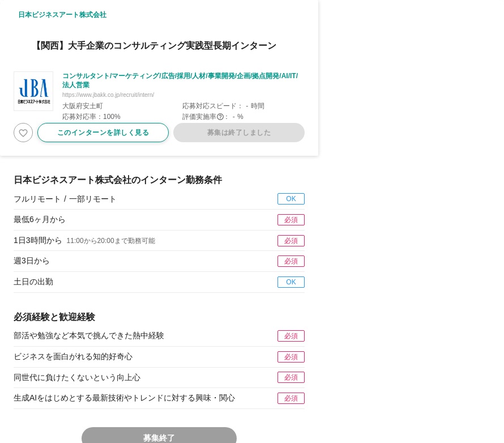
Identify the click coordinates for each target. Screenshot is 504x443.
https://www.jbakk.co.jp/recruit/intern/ (108, 95)
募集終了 (159, 438)
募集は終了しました (239, 133)
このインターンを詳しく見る (103, 133)
